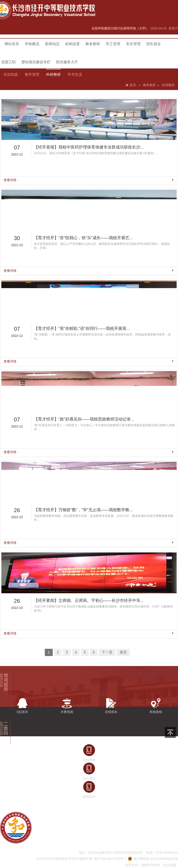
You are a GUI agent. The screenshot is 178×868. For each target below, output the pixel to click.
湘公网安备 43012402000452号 (153, 859)
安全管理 (133, 44)
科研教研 (53, 74)
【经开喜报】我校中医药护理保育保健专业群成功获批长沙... (89, 203)
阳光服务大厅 (67, 62)
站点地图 (170, 865)
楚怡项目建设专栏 (36, 62)
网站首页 (12, 44)
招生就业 (153, 44)
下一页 (103, 581)
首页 (133, 85)
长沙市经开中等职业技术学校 (57, 859)
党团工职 (8, 62)
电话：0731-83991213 (162, 853)
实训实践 (11, 74)
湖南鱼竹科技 (150, 865)
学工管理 (113, 44)
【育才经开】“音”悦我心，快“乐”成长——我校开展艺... (85, 271)
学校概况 (32, 44)
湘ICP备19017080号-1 (110, 859)
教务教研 (93, 44)
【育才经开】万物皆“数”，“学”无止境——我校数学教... (85, 474)
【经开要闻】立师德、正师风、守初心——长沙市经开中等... (89, 542)
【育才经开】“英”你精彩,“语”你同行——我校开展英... (84, 339)
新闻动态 (52, 44)
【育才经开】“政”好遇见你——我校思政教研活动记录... (85, 407)
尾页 (115, 581)
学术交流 (75, 74)
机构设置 (73, 44)
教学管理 (32, 74)
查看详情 (30, 228)
